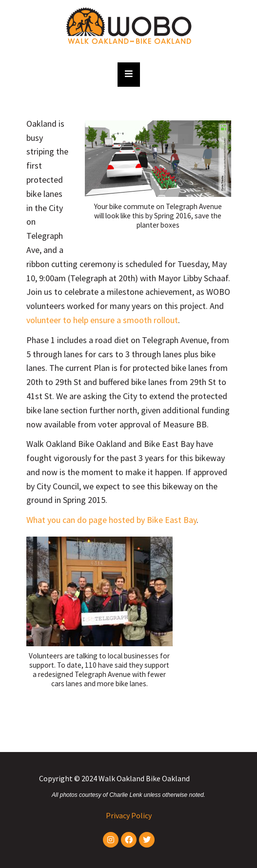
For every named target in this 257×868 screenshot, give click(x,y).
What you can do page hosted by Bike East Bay (111, 520)
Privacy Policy (129, 815)
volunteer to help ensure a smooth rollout (102, 320)
